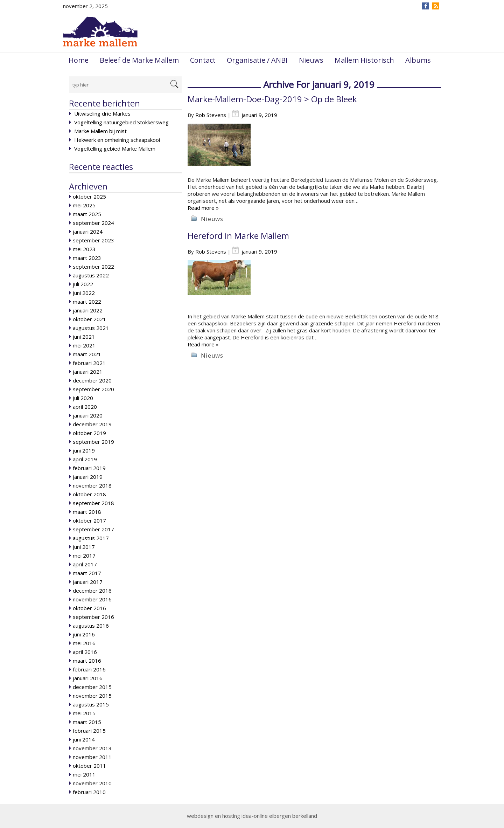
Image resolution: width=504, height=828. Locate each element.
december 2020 (92, 380)
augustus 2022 (91, 275)
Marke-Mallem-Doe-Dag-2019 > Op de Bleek (272, 99)
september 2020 (93, 389)
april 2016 (85, 652)
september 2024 (93, 223)
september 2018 (93, 503)
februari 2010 (89, 792)
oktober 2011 (89, 766)
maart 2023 (87, 258)
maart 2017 (87, 573)
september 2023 (93, 240)
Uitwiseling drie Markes (102, 113)
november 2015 (92, 696)
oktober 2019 (89, 433)
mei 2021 (84, 345)
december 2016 (92, 591)
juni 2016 (84, 634)
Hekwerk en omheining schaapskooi (117, 140)
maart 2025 (87, 214)
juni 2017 (84, 547)
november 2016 (92, 599)
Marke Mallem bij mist (100, 131)
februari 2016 (89, 669)
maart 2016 (87, 661)
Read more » (203, 208)
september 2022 (93, 267)
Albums (418, 60)
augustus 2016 (91, 626)
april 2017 (85, 564)
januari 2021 (88, 372)
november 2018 (92, 485)
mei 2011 (84, 774)
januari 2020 (88, 415)
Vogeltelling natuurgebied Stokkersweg (121, 122)
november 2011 (92, 757)
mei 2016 (84, 643)
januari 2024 (88, 232)
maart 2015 (87, 722)
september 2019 (93, 442)
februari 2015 (89, 731)
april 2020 (85, 407)
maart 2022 (87, 302)
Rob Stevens (211, 115)
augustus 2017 (91, 538)
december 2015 (92, 687)
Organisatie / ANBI (257, 60)
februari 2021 (89, 363)
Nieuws (311, 60)
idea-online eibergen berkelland (279, 816)
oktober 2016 (89, 608)
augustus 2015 (91, 704)
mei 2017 (84, 556)
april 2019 (85, 459)
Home (79, 60)
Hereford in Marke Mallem (238, 236)
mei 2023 (84, 249)
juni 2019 (84, 450)
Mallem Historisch (364, 60)
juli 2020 (83, 398)
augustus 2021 (91, 328)
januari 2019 (88, 477)
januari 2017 (88, 582)
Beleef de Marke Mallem (139, 60)
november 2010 (92, 783)
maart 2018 (87, 512)
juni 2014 (84, 739)
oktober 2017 (89, 520)
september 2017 (93, 529)
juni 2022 (84, 293)
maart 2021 (87, 354)
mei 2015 (84, 713)
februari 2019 (89, 468)
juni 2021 (84, 337)
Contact (203, 60)
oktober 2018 (89, 494)
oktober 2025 (89, 196)
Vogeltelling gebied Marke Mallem (115, 149)
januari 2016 (88, 678)
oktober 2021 (89, 319)
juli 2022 (83, 284)
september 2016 (93, 617)
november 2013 (92, 748)
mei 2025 (84, 205)
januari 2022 (88, 310)
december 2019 (92, 424)
